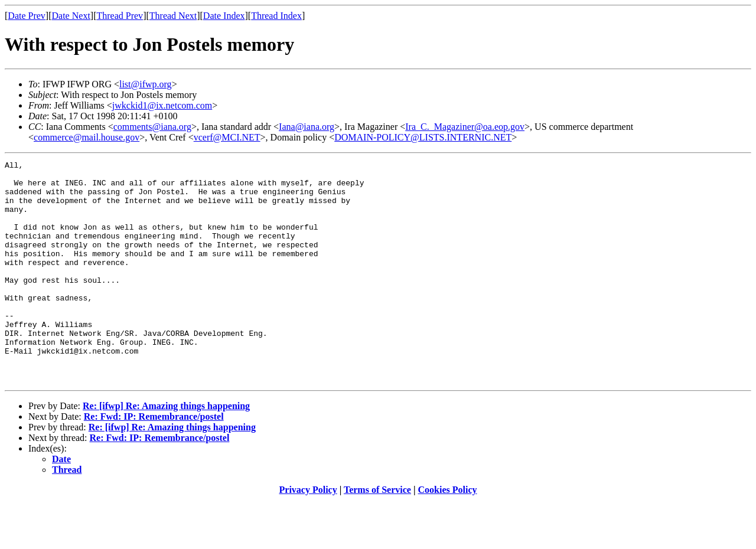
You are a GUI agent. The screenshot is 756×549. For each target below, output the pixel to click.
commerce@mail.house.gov (87, 137)
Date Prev (27, 16)
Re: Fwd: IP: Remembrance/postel (154, 461)
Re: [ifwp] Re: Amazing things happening (166, 450)
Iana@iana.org (307, 127)
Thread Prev (120, 16)
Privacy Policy (308, 534)
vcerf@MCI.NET (227, 137)
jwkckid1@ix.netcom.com (162, 105)
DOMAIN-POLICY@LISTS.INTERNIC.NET (423, 137)
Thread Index (276, 16)
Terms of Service (377, 534)
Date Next (71, 16)
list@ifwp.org (146, 84)
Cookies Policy (448, 534)
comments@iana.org (152, 127)
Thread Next (173, 16)
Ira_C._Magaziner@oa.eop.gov (465, 127)
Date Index (224, 16)
